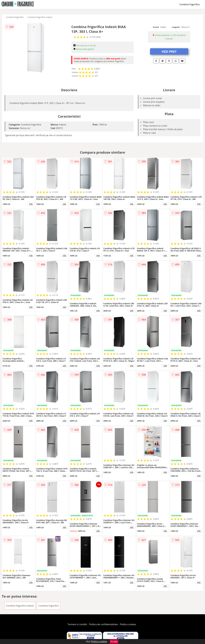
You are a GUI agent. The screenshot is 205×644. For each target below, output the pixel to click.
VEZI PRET (169, 51)
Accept (114, 641)
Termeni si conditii (77, 624)
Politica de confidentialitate (103, 624)
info (31, 204)
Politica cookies (128, 624)
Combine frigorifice (189, 4)
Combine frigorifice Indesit (40, 17)
